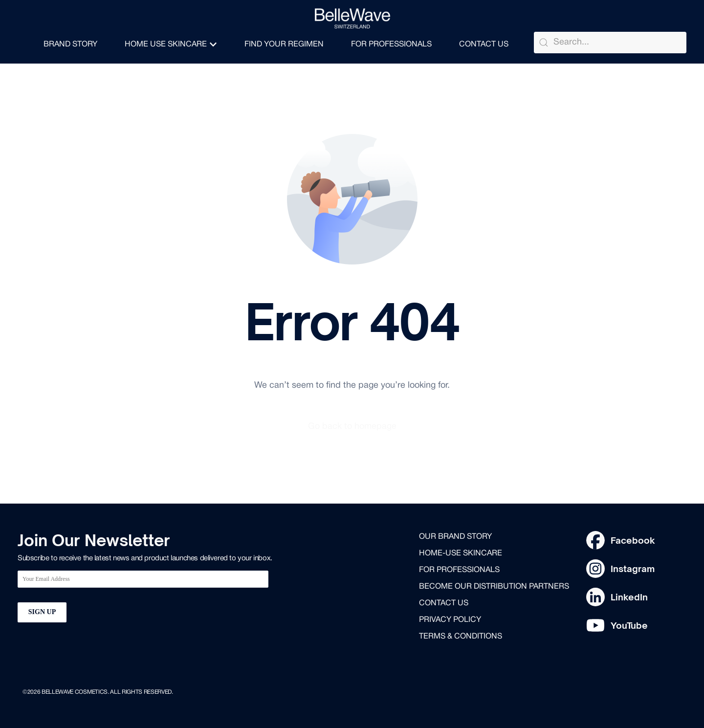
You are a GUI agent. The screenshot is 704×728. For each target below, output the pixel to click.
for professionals (459, 571)
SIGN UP (42, 612)
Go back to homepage (352, 427)
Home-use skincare (461, 554)
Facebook (633, 540)
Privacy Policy (450, 620)
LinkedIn (629, 597)
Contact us (444, 604)
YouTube (629, 625)
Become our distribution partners (494, 587)
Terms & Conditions (461, 637)
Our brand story (455, 537)
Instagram (633, 569)
